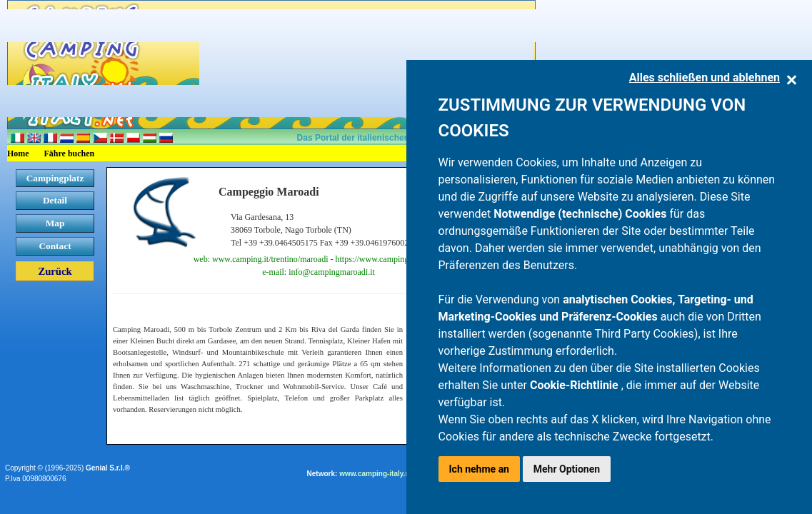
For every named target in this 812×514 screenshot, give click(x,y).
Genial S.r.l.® (108, 468)
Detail (55, 200)
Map (55, 223)
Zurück (55, 271)
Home (18, 153)
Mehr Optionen (567, 469)
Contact (55, 246)
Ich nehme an (479, 469)
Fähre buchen (70, 153)
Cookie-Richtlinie (576, 385)
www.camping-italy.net (377, 474)
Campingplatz (55, 178)
